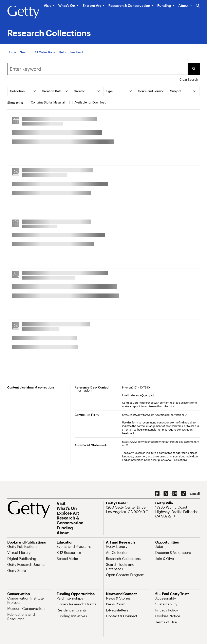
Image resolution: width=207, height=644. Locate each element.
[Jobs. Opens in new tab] (159, 546)
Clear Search (189, 79)
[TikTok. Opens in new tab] (184, 494)
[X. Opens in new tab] (166, 494)
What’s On (67, 5)
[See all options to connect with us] (195, 494)
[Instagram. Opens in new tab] (175, 494)
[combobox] (97, 69)
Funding (164, 5)
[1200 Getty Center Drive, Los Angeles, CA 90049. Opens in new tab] (128, 509)
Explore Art (92, 5)
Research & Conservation (129, 5)
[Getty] (23, 12)
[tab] (23, 91)
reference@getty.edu (143, 395)
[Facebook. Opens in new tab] (157, 494)
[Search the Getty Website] (198, 6)
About (183, 5)
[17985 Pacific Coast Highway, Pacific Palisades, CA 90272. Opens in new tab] (177, 512)
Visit (47, 5)
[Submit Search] (194, 69)
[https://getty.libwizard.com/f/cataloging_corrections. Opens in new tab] (155, 415)
